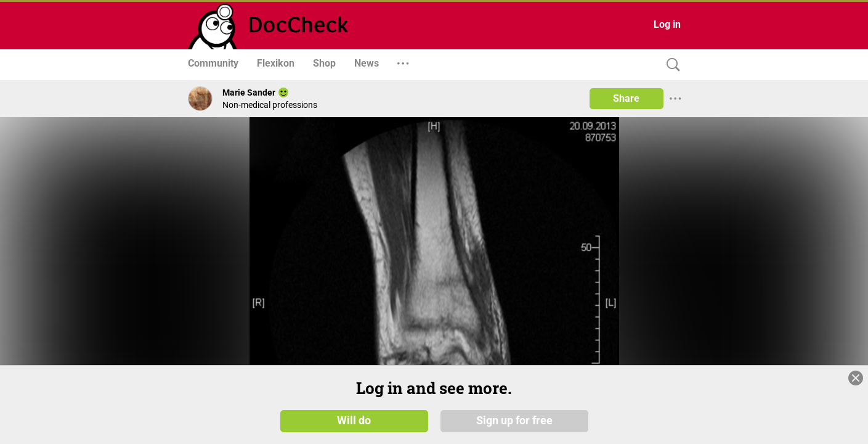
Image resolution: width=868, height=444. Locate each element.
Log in (667, 24)
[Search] (670, 65)
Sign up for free (514, 421)
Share (626, 98)
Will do (354, 421)
